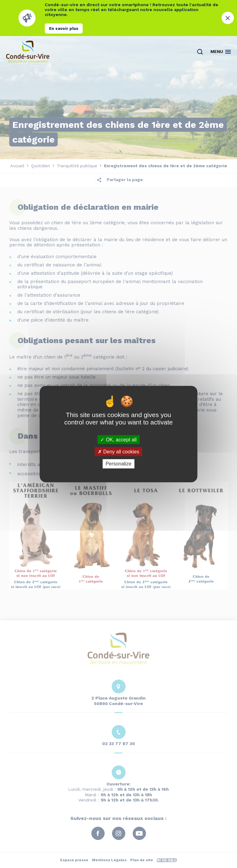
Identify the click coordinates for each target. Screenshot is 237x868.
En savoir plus (64, 28)
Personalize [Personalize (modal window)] (118, 464)
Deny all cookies (118, 452)
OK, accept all (118, 440)
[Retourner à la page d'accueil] (28, 52)
